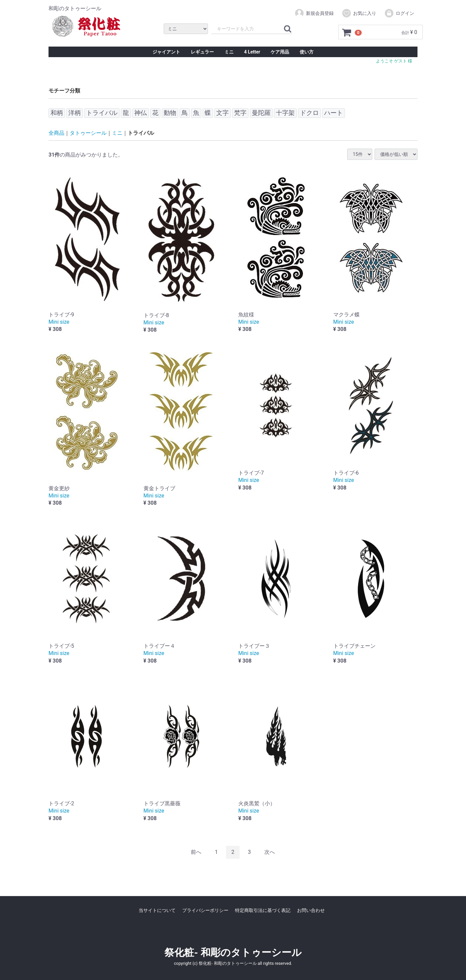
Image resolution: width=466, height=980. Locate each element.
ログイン (399, 13)
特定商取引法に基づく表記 (263, 910)
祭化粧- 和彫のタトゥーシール (233, 952)
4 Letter (252, 52)
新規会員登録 (314, 13)
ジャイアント (166, 52)
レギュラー (202, 52)
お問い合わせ (311, 910)
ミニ (229, 52)
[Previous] (196, 852)
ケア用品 (280, 52)
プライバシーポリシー (205, 910)
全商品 (56, 133)
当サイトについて (157, 910)
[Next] (270, 852)
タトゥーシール (88, 133)
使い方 (307, 52)
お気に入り (359, 13)
